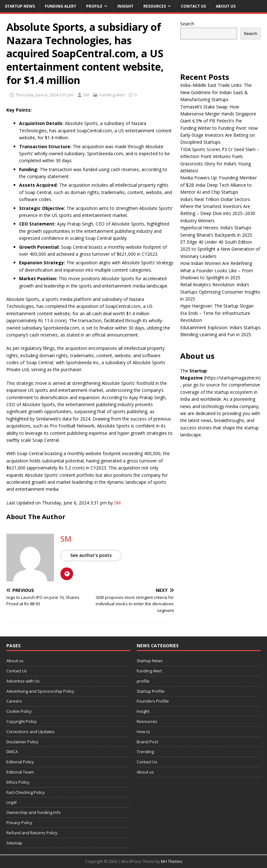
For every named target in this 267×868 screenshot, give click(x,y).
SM (86, 95)
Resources (155, 6)
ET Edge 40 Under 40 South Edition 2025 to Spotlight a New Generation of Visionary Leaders (220, 249)
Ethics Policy (18, 782)
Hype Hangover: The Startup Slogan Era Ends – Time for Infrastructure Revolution (217, 313)
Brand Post (147, 742)
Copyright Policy (22, 721)
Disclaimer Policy (22, 742)
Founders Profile (153, 701)
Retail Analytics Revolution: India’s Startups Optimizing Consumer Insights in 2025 (220, 292)
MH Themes (171, 861)
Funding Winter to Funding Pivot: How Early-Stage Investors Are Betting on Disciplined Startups (219, 135)
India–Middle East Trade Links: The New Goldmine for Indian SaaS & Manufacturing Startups (216, 92)
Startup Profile (151, 691)
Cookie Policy (19, 711)
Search (187, 24)
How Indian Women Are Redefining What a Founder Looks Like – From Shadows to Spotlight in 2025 (217, 270)
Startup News (20, 6)
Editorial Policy (20, 762)
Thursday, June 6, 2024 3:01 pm (44, 95)
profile (94, 6)
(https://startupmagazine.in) (232, 378)
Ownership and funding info (34, 812)
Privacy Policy (19, 823)
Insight (125, 6)
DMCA (12, 752)
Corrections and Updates (31, 732)
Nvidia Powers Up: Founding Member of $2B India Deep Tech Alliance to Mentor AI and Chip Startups (219, 185)
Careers (14, 701)
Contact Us (193, 6)
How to (143, 732)
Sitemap (14, 843)
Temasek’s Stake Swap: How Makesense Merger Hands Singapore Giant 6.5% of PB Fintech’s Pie (218, 114)
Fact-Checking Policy (26, 792)
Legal (11, 802)
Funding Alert (61, 6)
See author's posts (91, 555)
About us (226, 6)
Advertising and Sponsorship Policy (40, 691)
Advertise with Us (23, 681)
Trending (145, 752)
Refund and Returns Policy (32, 833)
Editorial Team (20, 772)
